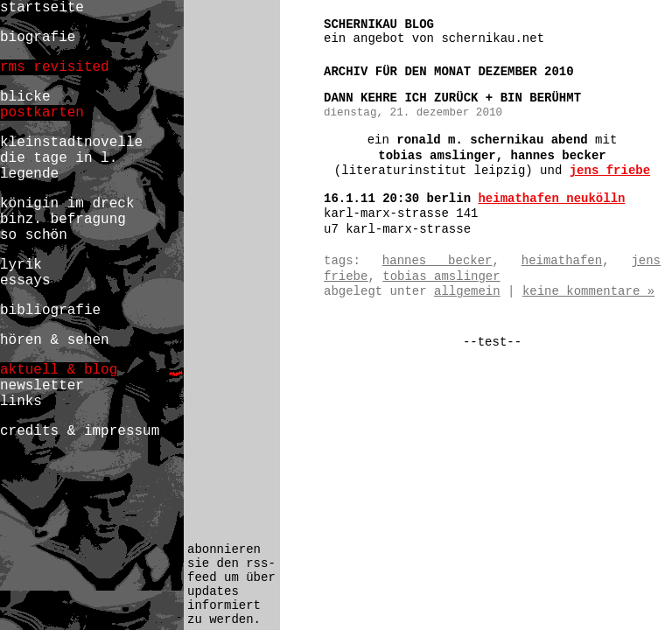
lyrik (21, 265)
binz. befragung (63, 220)
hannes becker (437, 261)
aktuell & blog (59, 370)
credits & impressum (80, 431)
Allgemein (467, 291)
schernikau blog (379, 24)
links (21, 402)
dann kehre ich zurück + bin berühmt (452, 98)
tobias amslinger (441, 276)
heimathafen (562, 261)
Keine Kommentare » (588, 291)
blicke (25, 97)
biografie (38, 38)
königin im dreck (67, 204)
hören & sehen (55, 340)
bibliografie (50, 311)
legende (29, 174)
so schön (34, 235)
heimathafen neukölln (551, 199)
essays (25, 281)
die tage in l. (59, 158)
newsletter (42, 386)
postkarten (42, 113)
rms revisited (55, 67)
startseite (42, 8)
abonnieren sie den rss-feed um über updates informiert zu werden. (231, 584)
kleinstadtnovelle (71, 143)
